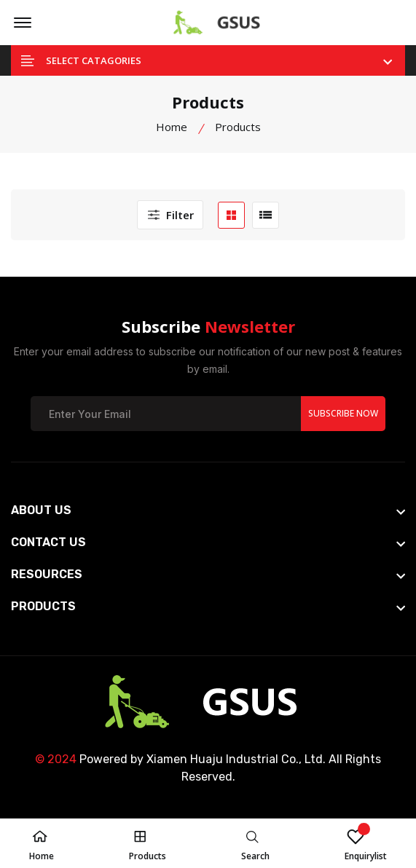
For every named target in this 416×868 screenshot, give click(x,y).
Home (172, 127)
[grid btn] (231, 215)
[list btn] (266, 215)
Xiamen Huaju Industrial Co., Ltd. (236, 759)
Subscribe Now (343, 413)
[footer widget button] (208, 510)
